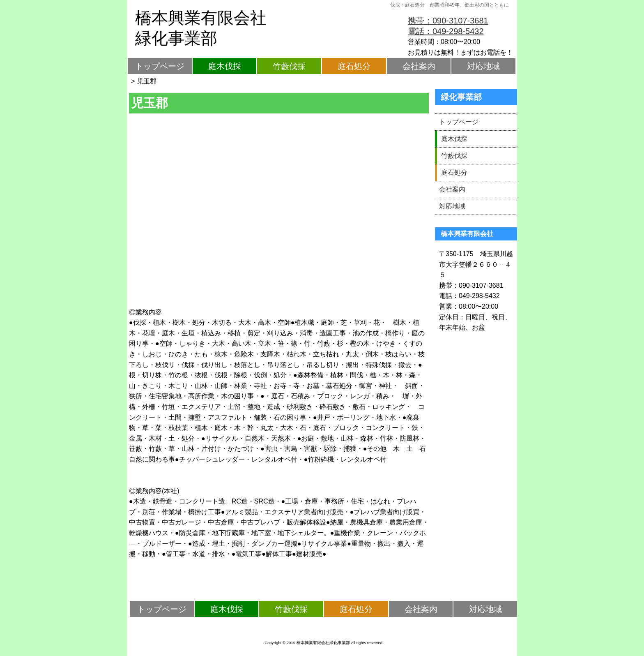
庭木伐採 (225, 66)
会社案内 (419, 66)
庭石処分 (354, 66)
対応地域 (483, 66)
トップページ (160, 66)
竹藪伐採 (289, 66)
